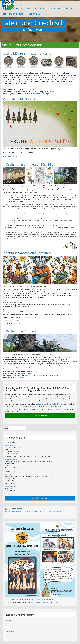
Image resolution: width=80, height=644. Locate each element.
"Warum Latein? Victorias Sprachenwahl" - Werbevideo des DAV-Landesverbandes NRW (34, 512)
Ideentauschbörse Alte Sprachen (27, 253)
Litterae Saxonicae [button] (14, 18)
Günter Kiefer (9, 445)
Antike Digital (65, 13)
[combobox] (17, 428)
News (28, 13)
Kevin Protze (9, 474)
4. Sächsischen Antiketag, (15, 186)
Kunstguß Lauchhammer (46, 355)
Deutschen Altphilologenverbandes (48, 404)
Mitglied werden (40, 416)
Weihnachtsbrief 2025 (19, 99)
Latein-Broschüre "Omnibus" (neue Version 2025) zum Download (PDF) (29, 599)
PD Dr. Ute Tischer (11, 460)
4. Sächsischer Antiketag (21, 331)
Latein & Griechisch (44, 13)
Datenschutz (11, 636)
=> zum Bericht (32, 201)
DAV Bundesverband (16, 508)
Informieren (35, 18)
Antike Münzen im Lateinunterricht (29, 53)
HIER (35, 317)
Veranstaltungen (13, 13)
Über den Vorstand (40, 498)
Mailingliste (10, 631)
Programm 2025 (20, 377)
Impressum (10, 626)
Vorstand (9, 621)
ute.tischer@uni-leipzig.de (41, 94)
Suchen (5, 429)
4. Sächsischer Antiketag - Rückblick (29, 164)
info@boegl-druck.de (43, 602)
